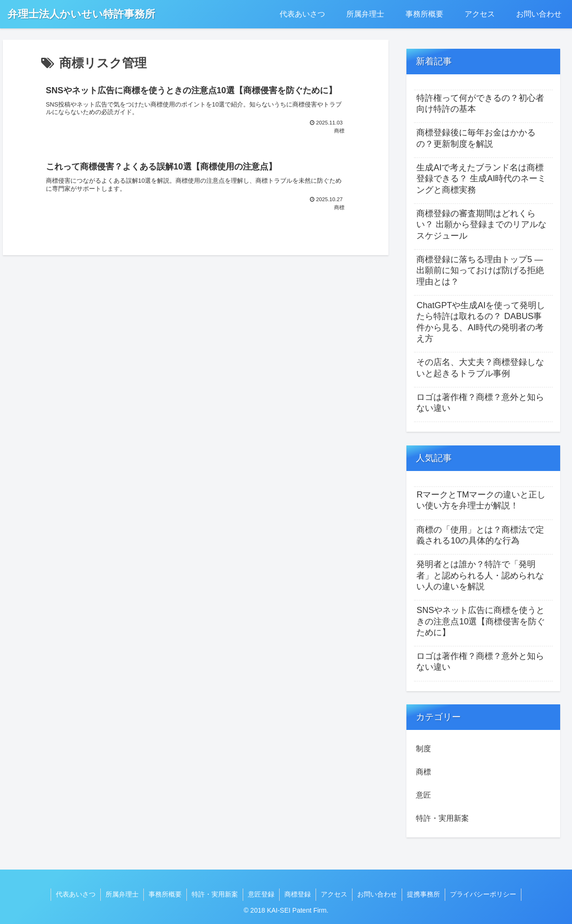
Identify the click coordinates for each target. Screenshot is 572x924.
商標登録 (298, 894)
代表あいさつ (76, 894)
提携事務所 (423, 894)
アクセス (334, 894)
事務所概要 (165, 894)
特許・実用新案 (215, 894)
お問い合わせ (377, 894)
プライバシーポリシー (483, 894)
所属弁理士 (122, 894)
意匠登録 (261, 894)
